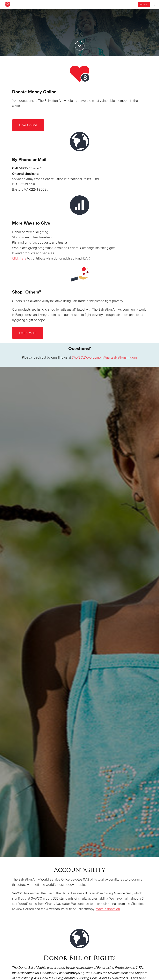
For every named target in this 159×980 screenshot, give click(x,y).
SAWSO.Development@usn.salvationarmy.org (104, 358)
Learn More (28, 333)
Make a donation (108, 909)
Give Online (28, 125)
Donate (144, 4)
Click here (19, 258)
